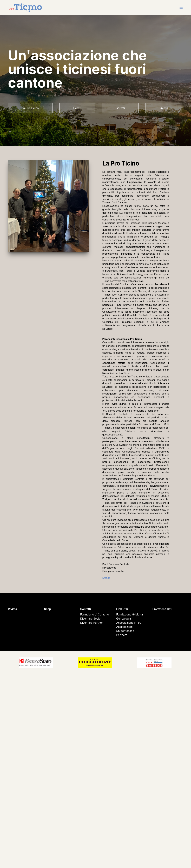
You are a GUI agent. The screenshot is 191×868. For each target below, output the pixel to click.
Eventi (77, 108)
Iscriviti (120, 108)
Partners (122, 635)
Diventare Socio (90, 619)
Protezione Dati (162, 609)
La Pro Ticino (30, 108)
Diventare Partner (91, 623)
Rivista (164, 108)
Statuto (106, 578)
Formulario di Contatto (95, 614)
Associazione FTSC (129, 623)
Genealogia (124, 619)
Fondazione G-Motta (130, 614)
